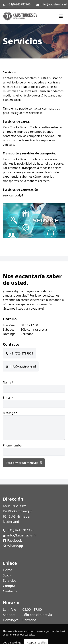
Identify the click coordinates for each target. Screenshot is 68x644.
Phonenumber (34, 449)
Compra (9, 586)
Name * (34, 386)
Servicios (10, 580)
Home (8, 570)
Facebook (15, 540)
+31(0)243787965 (19, 4)
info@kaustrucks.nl (54, 4)
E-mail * (34, 402)
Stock (7, 575)
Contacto (10, 591)
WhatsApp (15, 546)
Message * (34, 426)
